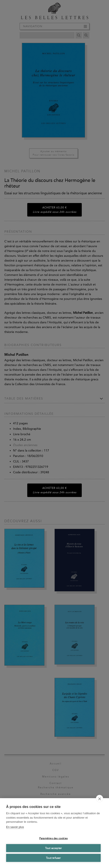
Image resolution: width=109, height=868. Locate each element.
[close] (100, 799)
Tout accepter (54, 848)
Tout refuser (53, 858)
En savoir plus (15, 827)
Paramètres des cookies (53, 838)
